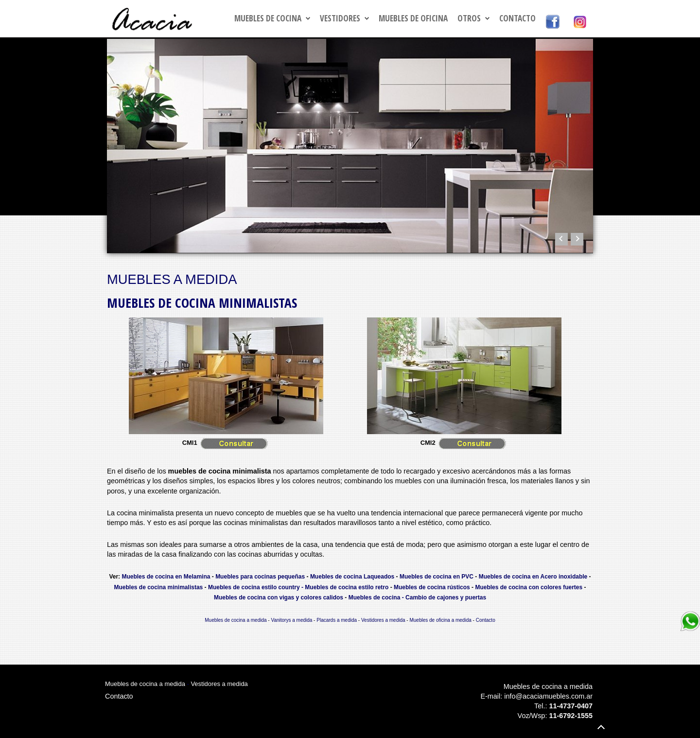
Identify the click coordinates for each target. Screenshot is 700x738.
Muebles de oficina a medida (440, 620)
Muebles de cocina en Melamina (166, 577)
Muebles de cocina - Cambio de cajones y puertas (417, 597)
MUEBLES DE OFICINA (413, 18)
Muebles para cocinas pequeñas (260, 577)
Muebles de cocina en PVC (437, 577)
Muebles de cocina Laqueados (352, 577)
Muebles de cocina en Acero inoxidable (533, 577)
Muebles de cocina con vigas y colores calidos (279, 597)
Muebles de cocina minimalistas (159, 587)
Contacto (517, 18)
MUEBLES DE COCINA (268, 18)
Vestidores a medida (383, 620)
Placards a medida (337, 620)
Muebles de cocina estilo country (254, 587)
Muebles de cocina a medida (236, 620)
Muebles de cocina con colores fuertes (529, 587)
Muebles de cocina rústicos (432, 587)
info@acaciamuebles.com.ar (548, 696)
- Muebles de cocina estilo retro (345, 587)
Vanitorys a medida (291, 620)
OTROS (469, 18)
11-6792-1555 (571, 716)
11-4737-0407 (571, 706)
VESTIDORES (340, 18)
